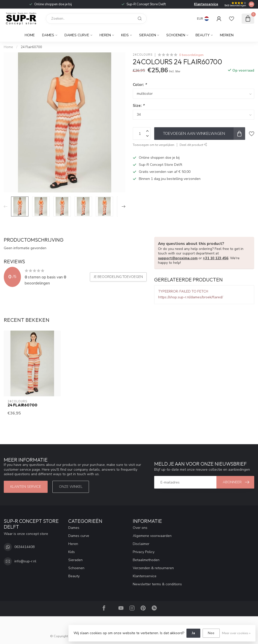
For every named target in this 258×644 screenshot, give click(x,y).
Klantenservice (206, 4)
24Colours (143, 55)
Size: (139, 105)
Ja (193, 633)
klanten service (26, 487)
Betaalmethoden (146, 560)
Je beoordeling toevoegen (118, 277)
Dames (48, 35)
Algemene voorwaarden (152, 536)
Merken (227, 35)
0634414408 (24, 547)
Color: (140, 85)
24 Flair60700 (31, 47)
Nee (211, 633)
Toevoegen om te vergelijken (154, 145)
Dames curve (77, 35)
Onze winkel (71, 487)
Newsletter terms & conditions (157, 584)
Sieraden (148, 35)
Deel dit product (193, 145)
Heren (105, 35)
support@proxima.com (178, 258)
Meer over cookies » (236, 633)
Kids (125, 35)
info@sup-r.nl (25, 561)
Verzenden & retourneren (153, 568)
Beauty (203, 35)
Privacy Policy (144, 552)
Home (30, 35)
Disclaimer (141, 544)
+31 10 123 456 (216, 258)
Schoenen (176, 35)
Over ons (140, 528)
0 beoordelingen (191, 55)
